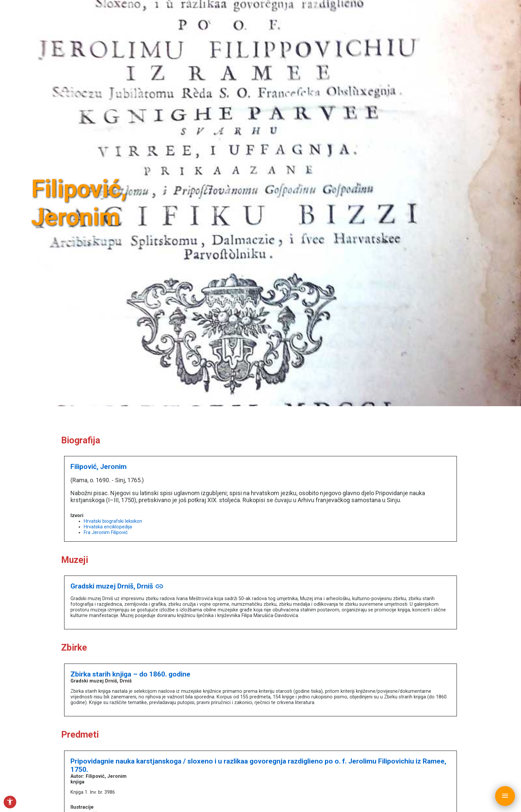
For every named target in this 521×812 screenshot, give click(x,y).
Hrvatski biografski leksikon (113, 521)
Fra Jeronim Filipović (106, 533)
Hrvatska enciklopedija (108, 527)
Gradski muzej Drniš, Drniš (117, 586)
